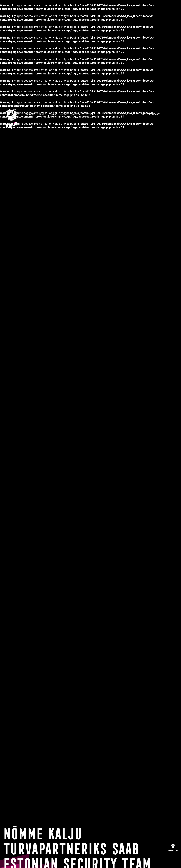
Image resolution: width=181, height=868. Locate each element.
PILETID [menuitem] (133, 114)
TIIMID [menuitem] (53, 114)
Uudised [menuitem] (31, 114)
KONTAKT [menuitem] (154, 114)
